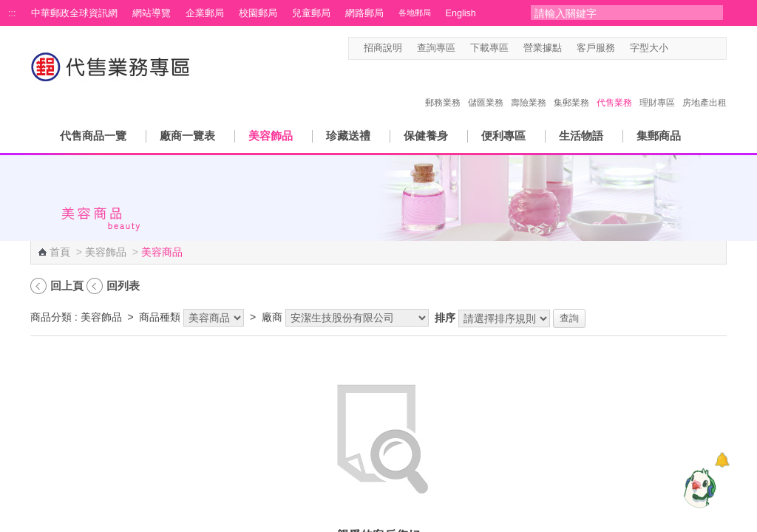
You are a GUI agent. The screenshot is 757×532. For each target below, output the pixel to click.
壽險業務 (529, 87)
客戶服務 (596, 48)
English (461, 13)
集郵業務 (571, 87)
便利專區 (503, 136)
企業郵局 (205, 13)
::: (12, 13)
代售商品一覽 (93, 136)
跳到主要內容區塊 (8, 8)
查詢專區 (436, 48)
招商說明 (383, 48)
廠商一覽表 (187, 136)
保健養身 (426, 136)
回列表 (123, 286)
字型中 (692, 48)
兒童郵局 (311, 13)
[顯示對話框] (722, 460)
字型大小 (649, 48)
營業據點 (543, 48)
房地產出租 (705, 87)
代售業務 (614, 87)
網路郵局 (364, 13)
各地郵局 (415, 13)
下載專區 (489, 48)
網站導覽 (152, 13)
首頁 (60, 252)
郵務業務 (443, 87)
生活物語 (581, 136)
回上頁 (67, 286)
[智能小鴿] (698, 488)
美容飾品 (271, 136)
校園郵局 (258, 13)
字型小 (678, 48)
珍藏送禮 (348, 136)
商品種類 (160, 317)
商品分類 (51, 317)
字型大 (706, 48)
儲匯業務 (486, 87)
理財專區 (657, 87)
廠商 (272, 317)
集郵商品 (659, 136)
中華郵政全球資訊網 (74, 13)
